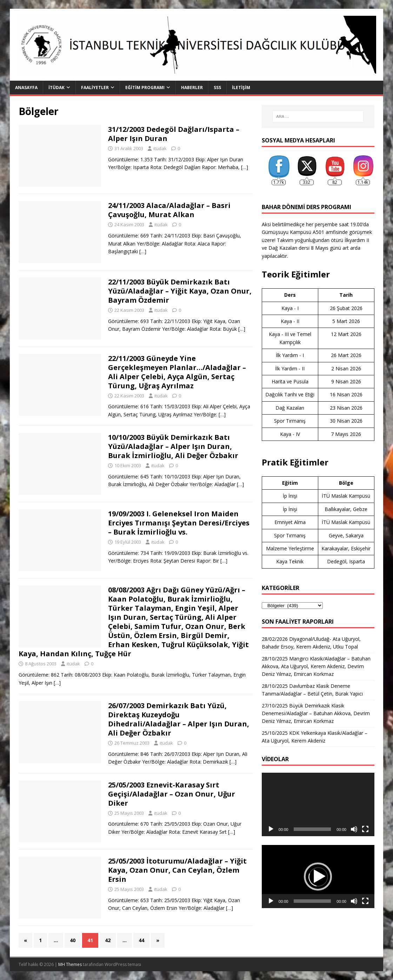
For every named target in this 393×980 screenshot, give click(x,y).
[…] (245, 167)
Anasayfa (26, 88)
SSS (217, 88)
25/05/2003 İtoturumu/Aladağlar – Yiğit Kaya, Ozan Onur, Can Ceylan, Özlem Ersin (177, 870)
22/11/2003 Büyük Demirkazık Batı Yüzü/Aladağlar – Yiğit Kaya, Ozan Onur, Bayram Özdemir (180, 291)
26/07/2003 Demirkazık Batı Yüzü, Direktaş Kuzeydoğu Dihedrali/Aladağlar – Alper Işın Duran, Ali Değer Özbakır (179, 719)
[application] (318, 804)
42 (108, 940)
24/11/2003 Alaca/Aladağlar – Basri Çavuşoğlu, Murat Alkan (169, 210)
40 (73, 940)
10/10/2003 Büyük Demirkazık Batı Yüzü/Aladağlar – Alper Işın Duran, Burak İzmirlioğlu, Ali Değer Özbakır (173, 446)
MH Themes (70, 964)
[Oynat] (271, 829)
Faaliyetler (95, 88)
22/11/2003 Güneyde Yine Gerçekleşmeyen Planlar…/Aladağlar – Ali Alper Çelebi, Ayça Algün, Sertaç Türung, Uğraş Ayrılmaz (177, 372)
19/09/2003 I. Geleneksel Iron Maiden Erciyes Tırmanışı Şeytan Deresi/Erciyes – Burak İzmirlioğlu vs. (179, 523)
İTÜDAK (56, 88)
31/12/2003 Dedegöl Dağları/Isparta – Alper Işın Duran (174, 134)
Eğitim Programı (145, 88)
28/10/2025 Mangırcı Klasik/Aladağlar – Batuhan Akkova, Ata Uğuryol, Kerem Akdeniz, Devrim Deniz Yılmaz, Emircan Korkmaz (316, 666)
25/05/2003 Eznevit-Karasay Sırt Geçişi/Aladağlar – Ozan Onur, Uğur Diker (172, 794)
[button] (318, 877)
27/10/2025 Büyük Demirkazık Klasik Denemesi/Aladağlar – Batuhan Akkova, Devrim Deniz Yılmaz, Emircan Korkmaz (316, 713)
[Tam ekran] (365, 829)
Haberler (192, 88)
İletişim (241, 88)
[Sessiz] (354, 829)
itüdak (160, 148)
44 (141, 940)
